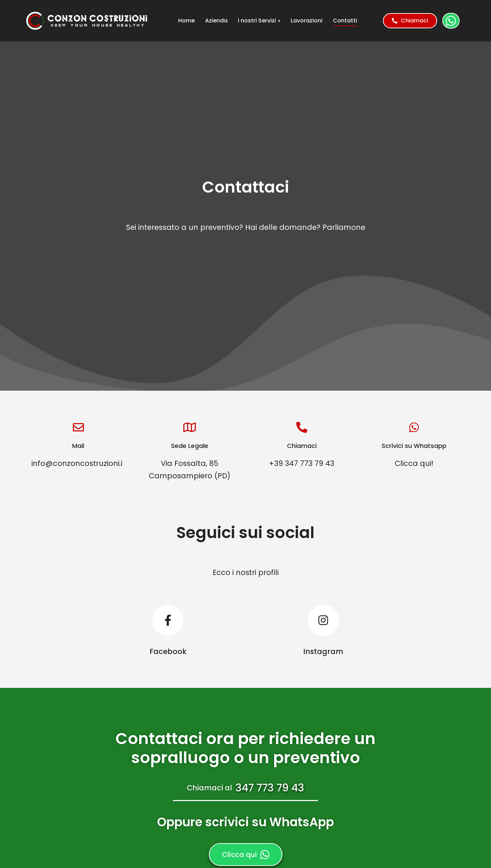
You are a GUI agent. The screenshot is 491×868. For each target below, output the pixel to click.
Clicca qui (246, 855)
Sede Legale (190, 446)
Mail (78, 446)
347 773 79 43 (270, 788)
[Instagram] (323, 631)
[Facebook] (168, 631)
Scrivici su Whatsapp (414, 446)
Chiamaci (410, 21)
